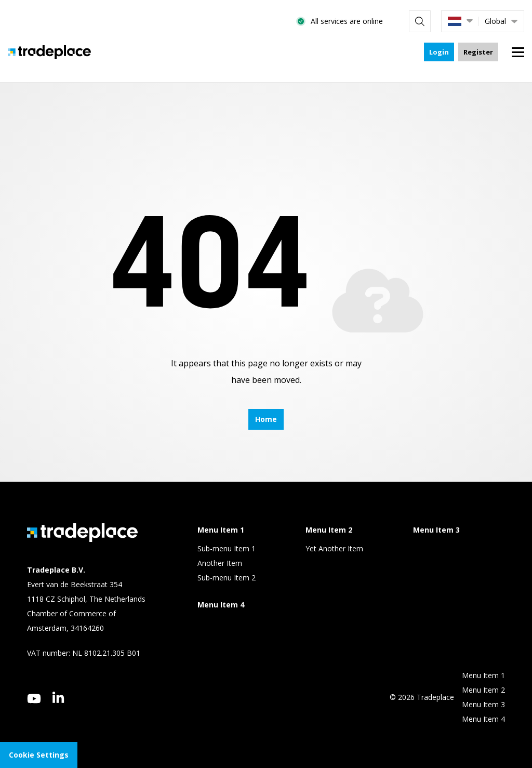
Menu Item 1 (483, 675)
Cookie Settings (39, 755)
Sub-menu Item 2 (227, 578)
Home (266, 419)
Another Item (220, 563)
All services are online (347, 21)
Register (478, 52)
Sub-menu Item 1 (227, 548)
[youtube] (34, 699)
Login (439, 52)
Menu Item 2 (483, 690)
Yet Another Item (334, 548)
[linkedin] (58, 697)
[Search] (420, 21)
